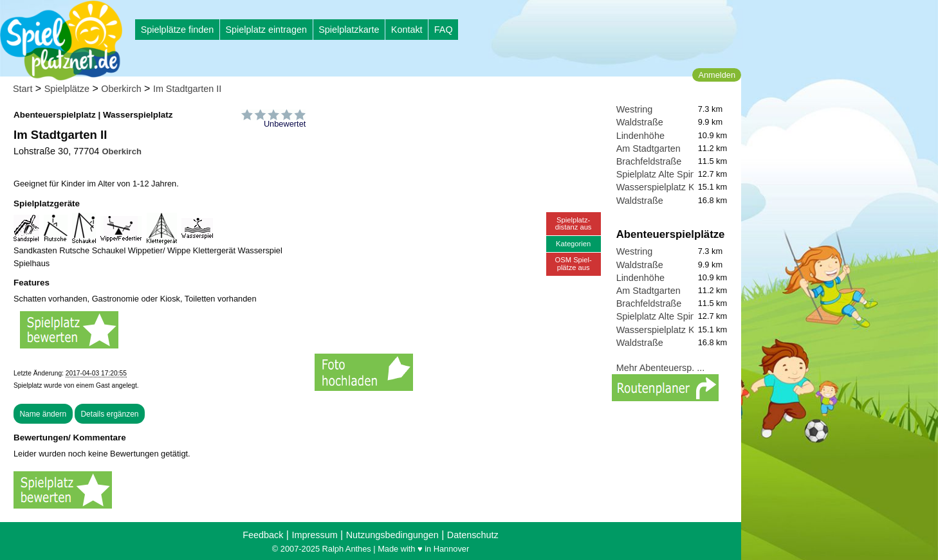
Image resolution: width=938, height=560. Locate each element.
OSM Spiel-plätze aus (574, 263)
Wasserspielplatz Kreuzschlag (678, 187)
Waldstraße (640, 122)
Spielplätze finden (178, 30)
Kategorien (573, 244)
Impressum (314, 535)
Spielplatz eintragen (266, 30)
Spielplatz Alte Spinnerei (666, 174)
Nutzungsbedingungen (392, 535)
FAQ (444, 30)
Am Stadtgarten (648, 149)
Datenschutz (473, 535)
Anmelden (717, 75)
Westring (635, 109)
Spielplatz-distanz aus (574, 223)
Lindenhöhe (640, 136)
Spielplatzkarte (349, 30)
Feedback (263, 535)
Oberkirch (121, 89)
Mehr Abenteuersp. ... (661, 368)
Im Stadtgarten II (187, 89)
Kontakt (407, 30)
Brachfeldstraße (649, 161)
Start (23, 89)
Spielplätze (67, 89)
